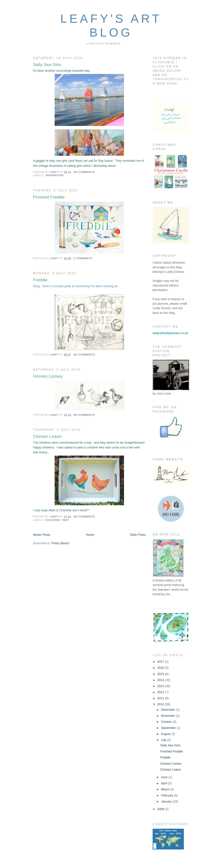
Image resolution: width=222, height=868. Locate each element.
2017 (161, 662)
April (164, 783)
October (167, 722)
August (166, 734)
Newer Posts (42, 535)
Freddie (40, 280)
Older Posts (138, 535)
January (167, 801)
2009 (161, 809)
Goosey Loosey (48, 376)
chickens (53, 520)
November (168, 716)
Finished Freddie (49, 197)
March (166, 789)
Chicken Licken (47, 436)
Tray (65, 520)
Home (90, 535)
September (169, 728)
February (167, 795)
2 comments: (83, 258)
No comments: (85, 172)
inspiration (54, 175)
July (164, 740)
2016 (161, 668)
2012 (161, 692)
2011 (161, 698)
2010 (161, 704)
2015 (161, 674)
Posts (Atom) (60, 543)
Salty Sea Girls (47, 65)
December (168, 710)
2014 (161, 680)
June (165, 777)
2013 (161, 686)
